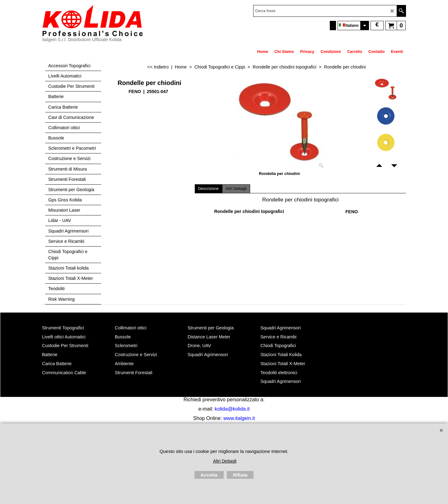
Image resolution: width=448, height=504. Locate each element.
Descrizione (208, 189)
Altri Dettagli (236, 189)
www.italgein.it (239, 418)
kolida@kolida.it (232, 409)
